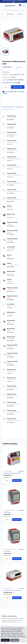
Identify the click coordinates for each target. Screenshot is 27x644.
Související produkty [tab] (8, 107)
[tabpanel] (14, 35)
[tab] (6, 52)
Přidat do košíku (18, 87)
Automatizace (10, 14)
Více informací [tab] (19, 107)
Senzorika (20, 14)
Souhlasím (5, 640)
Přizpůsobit (15, 640)
